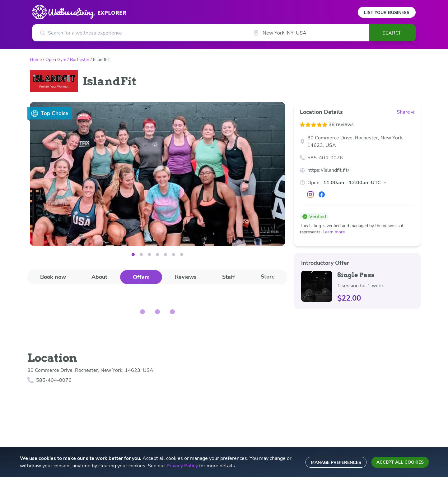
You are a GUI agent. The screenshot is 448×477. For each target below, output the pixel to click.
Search (392, 33)
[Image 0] (133, 255)
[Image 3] (157, 255)
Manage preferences (336, 463)
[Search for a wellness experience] (140, 33)
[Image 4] (166, 255)
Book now (53, 277)
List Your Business (387, 13)
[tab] (53, 277)
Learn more (334, 232)
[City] (308, 33)
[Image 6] (182, 255)
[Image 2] (149, 255)
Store (268, 277)
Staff (229, 277)
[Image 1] (141, 255)
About (99, 277)
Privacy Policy (182, 466)
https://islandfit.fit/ (328, 170)
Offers (141, 277)
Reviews (186, 277)
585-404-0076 (325, 158)
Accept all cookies (400, 462)
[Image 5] (174, 255)
